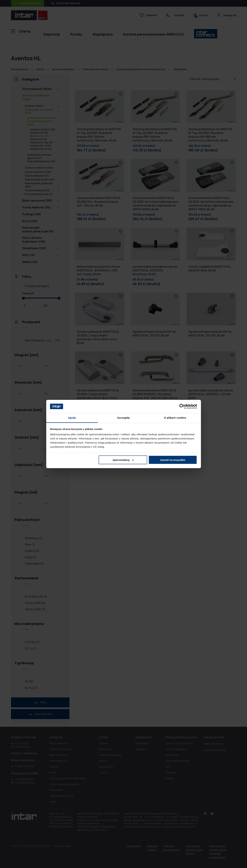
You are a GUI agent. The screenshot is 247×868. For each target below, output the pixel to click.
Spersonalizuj (123, 460)
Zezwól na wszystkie (173, 460)
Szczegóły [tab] (123, 418)
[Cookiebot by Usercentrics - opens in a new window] (182, 406)
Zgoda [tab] (72, 418)
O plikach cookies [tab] (175, 418)
